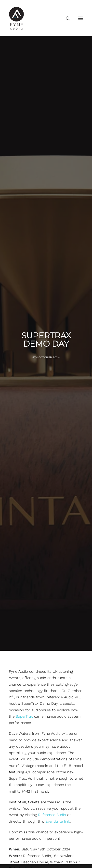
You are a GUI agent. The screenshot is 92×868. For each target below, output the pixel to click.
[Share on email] (72, 605)
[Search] (66, 18)
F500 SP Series (22, 738)
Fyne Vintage (20, 783)
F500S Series (20, 726)
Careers (15, 862)
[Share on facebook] (21, 605)
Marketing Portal (23, 851)
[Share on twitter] (27, 605)
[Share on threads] (33, 605)
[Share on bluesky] (59, 605)
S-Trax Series (20, 794)
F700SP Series (21, 760)
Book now (33, 566)
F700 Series (19, 749)
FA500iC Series (21, 817)
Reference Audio (52, 513)
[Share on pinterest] (40, 605)
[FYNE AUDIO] (16, 18)
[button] (81, 18)
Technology (19, 839)
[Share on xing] (65, 605)
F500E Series (20, 715)
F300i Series (19, 704)
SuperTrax (24, 414)
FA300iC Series (21, 806)
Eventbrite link (58, 519)
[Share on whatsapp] (53, 605)
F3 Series (17, 692)
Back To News (46, 644)
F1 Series (16, 772)
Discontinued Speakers (29, 828)
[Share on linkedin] (46, 605)
